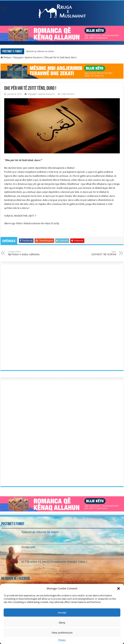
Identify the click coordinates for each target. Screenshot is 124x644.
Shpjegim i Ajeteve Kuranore (28, 57)
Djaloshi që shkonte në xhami (40, 51)
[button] (119, 588)
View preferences (62, 633)
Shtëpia (6, 57)
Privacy (62, 640)
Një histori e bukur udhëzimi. (27, 253)
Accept (62, 613)
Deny (62, 623)
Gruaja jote (28, 547)
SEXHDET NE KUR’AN (97, 253)
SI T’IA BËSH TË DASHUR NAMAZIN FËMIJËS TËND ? (54, 562)
